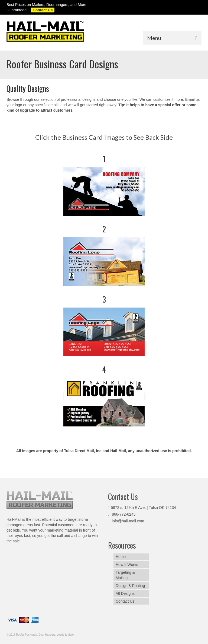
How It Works (127, 565)
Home (121, 557)
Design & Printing (130, 586)
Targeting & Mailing (125, 575)
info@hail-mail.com (126, 521)
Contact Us (125, 601)
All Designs (125, 593)
